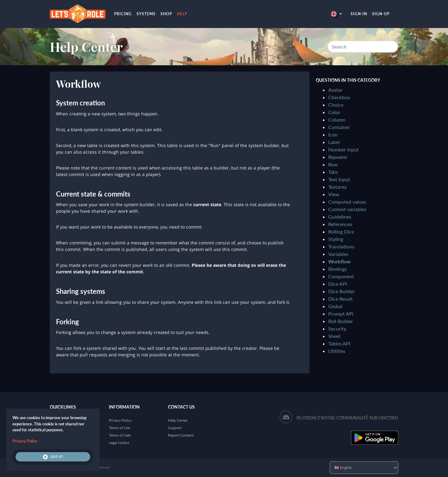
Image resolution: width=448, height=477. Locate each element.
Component (341, 276)
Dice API (338, 284)
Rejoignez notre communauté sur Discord (347, 418)
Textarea (337, 187)
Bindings (338, 269)
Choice (336, 105)
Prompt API (341, 314)
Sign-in (359, 14)
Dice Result (341, 299)
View (334, 194)
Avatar (335, 90)
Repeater (338, 157)
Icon (333, 134)
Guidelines (340, 217)
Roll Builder (341, 321)
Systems (146, 14)
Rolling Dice (341, 232)
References (340, 224)
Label (334, 142)
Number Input (343, 149)
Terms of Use (119, 428)
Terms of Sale (120, 435)
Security (337, 329)
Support (175, 428)
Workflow (339, 261)
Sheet (334, 336)
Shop (166, 14)
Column (337, 120)
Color (334, 112)
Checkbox (339, 97)
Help (182, 14)
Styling (336, 239)
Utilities (337, 351)
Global (335, 306)
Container (339, 127)
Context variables (347, 209)
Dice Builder (342, 291)
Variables (338, 254)
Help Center (86, 47)
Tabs (333, 172)
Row (333, 164)
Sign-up (381, 14)
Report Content (181, 435)
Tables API (339, 343)
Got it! (53, 457)
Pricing (123, 14)
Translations (341, 246)
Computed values (347, 202)
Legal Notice (119, 443)
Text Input (339, 179)
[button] (336, 14)
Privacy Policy (120, 420)
